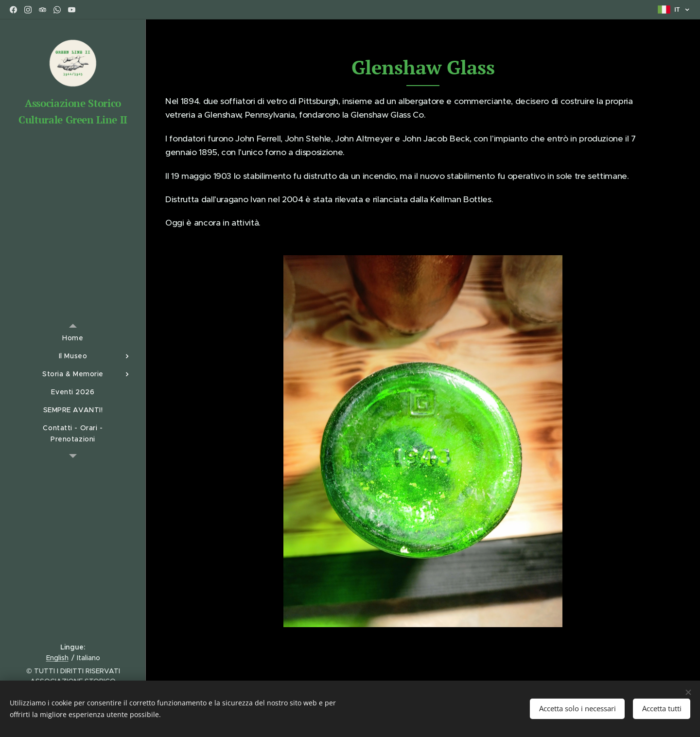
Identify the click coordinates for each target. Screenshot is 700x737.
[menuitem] (73, 338)
